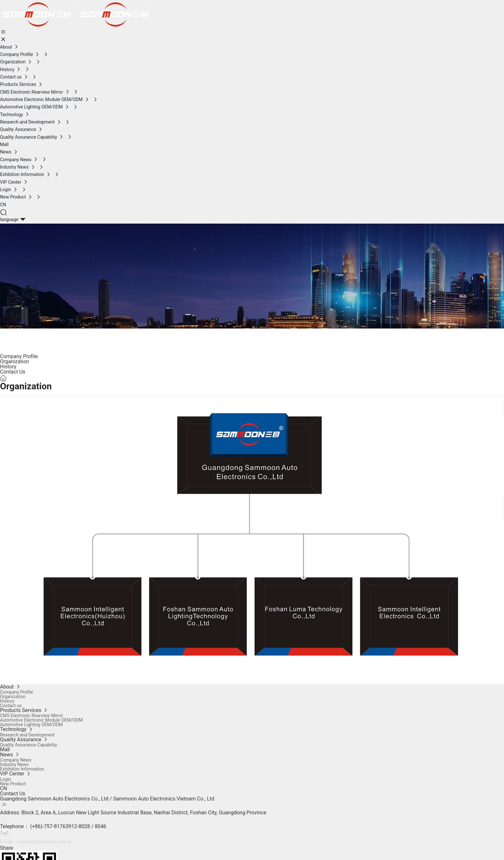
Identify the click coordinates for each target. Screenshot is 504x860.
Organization (14, 361)
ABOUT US (30, 336)
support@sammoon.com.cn (45, 842)
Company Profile (19, 356)
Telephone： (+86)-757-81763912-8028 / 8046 (53, 826)
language (9, 219)
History (8, 367)
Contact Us (13, 372)
